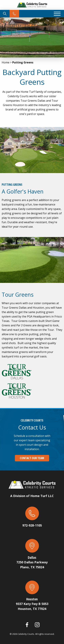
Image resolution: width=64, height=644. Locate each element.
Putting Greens (23, 62)
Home (6, 62)
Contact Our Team (32, 458)
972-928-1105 (32, 525)
